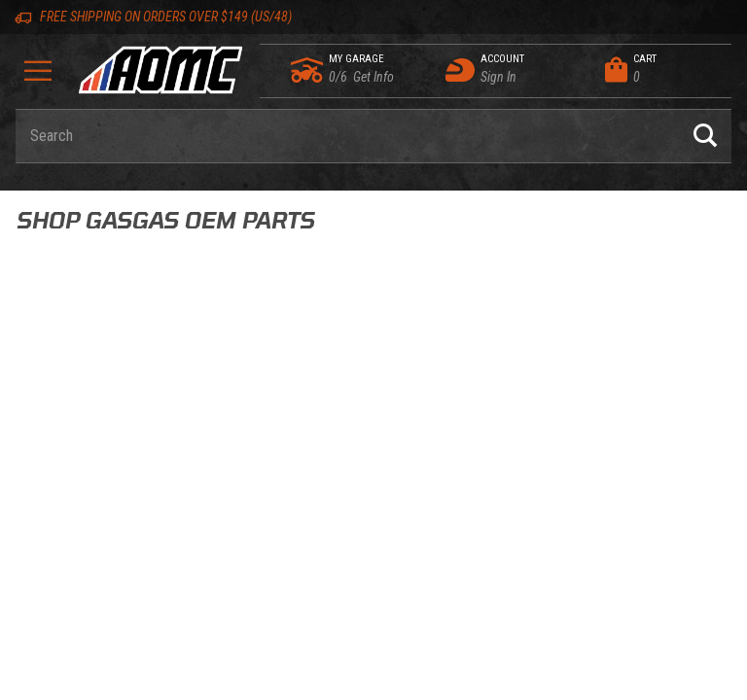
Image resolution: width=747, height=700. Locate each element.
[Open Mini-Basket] (663, 70)
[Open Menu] (38, 77)
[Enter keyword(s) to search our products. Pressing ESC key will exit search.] (347, 136)
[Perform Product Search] (705, 136)
